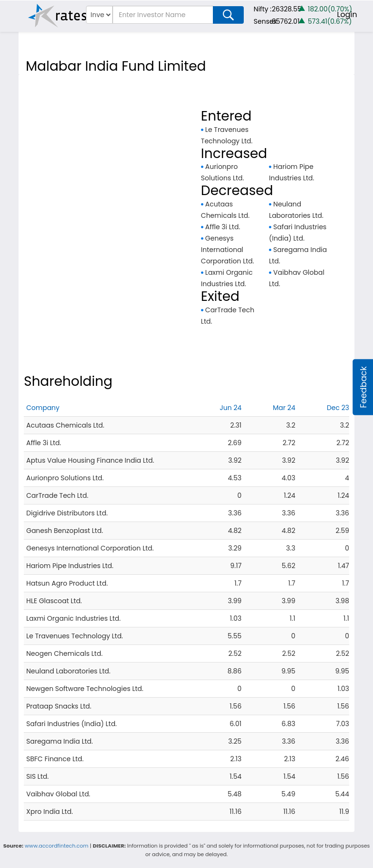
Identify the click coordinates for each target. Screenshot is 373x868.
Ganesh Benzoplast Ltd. (65, 531)
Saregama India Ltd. (59, 741)
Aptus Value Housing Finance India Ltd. (90, 460)
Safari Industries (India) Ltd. (72, 724)
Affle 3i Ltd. (223, 227)
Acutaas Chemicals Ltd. (65, 425)
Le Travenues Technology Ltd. (75, 636)
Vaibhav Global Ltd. (58, 794)
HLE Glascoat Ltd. (54, 601)
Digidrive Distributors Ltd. (67, 513)
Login (347, 14)
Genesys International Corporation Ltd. (228, 250)
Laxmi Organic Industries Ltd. (73, 618)
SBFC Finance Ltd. (55, 759)
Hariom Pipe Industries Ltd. (70, 566)
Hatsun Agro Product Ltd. (67, 583)
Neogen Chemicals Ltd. (64, 653)
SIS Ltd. (37, 776)
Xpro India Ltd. (49, 812)
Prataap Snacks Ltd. (59, 706)
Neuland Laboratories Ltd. (68, 671)
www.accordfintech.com (57, 846)
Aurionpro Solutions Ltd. (65, 478)
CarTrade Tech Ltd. (57, 495)
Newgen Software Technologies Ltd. (85, 689)
